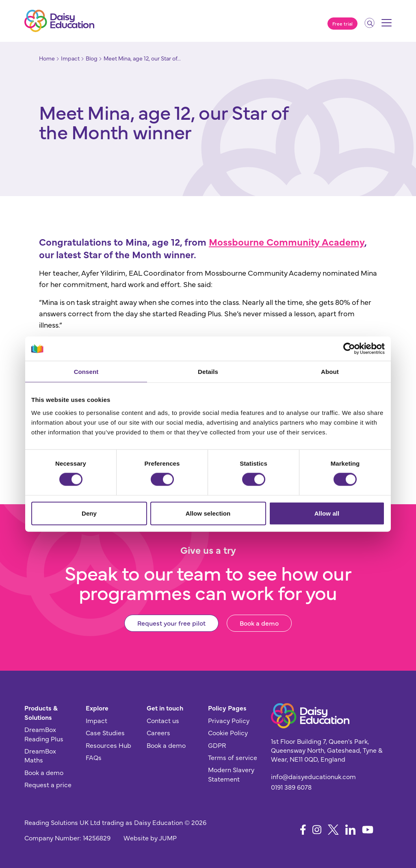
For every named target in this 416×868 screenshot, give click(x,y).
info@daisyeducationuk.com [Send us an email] (313, 776)
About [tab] (330, 372)
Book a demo (259, 623)
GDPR (217, 745)
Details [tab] (208, 372)
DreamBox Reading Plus (44, 734)
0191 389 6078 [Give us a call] (291, 787)
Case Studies (105, 732)
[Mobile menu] (387, 26)
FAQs (94, 757)
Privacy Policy (229, 720)
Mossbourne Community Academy (287, 241)
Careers (158, 732)
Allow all (327, 513)
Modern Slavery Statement (231, 774)
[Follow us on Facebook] (303, 830)
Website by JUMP (150, 838)
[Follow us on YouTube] (368, 830)
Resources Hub (108, 745)
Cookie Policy (228, 732)
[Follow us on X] (333, 830)
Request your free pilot (171, 623)
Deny (89, 513)
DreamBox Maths (40, 755)
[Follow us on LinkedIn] (350, 830)
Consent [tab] (86, 372)
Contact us (163, 720)
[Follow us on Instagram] (317, 830)
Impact (96, 720)
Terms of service (233, 757)
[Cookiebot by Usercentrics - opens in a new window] (349, 349)
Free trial (342, 24)
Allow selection (208, 513)
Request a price (48, 784)
